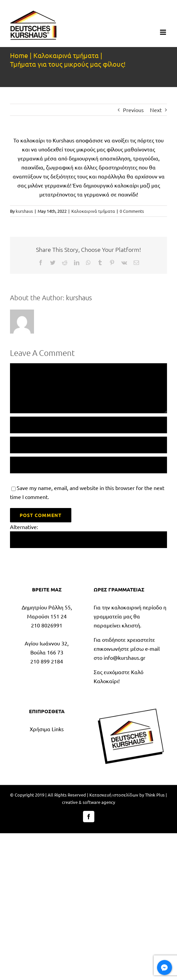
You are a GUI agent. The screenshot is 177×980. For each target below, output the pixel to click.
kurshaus (24, 211)
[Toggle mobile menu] (163, 32)
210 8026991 (47, 625)
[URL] (88, 465)
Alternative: (24, 527)
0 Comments (132, 211)
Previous (133, 110)
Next (156, 110)
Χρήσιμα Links (47, 729)
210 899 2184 (47, 661)
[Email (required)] (88, 445)
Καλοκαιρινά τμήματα (93, 211)
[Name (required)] (88, 425)
